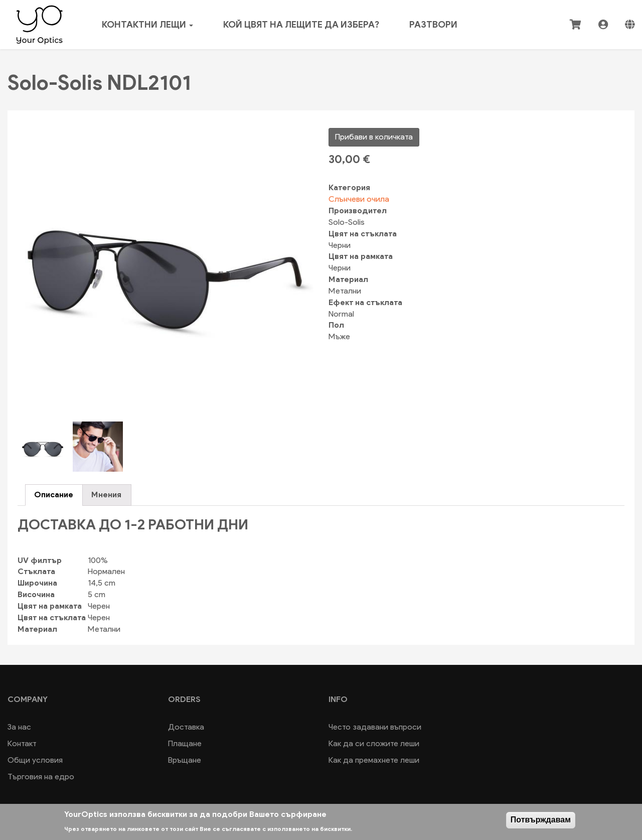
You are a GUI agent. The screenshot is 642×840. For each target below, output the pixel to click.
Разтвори (433, 25)
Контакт (22, 743)
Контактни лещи (147, 25)
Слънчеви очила (359, 199)
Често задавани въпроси (375, 727)
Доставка (186, 727)
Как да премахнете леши (374, 760)
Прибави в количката (374, 137)
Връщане (185, 760)
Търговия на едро (41, 777)
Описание (54, 495)
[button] (166, 268)
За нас (19, 727)
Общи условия (35, 760)
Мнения (106, 495)
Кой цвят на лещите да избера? (301, 25)
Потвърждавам (541, 820)
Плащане (185, 743)
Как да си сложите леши (374, 743)
